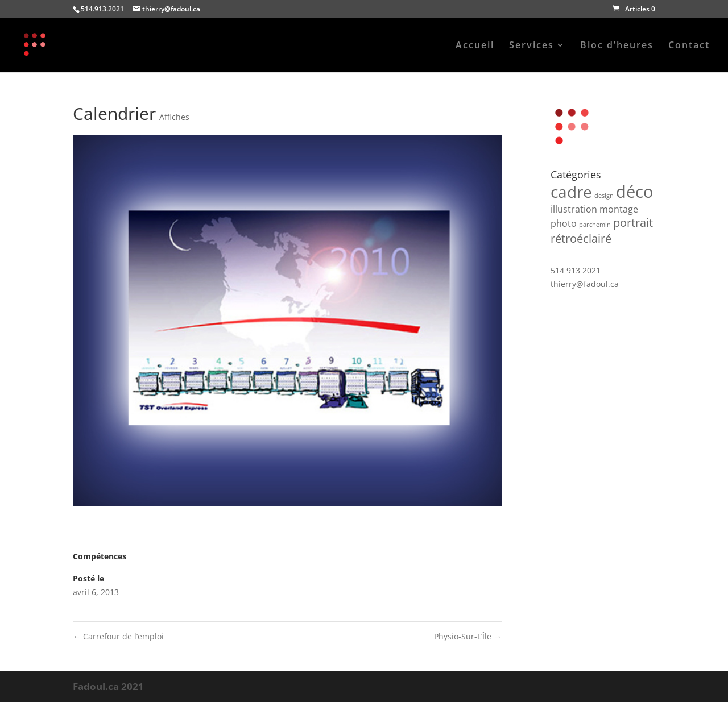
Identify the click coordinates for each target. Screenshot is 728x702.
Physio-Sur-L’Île (468, 636)
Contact (689, 46)
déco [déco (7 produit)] (634, 192)
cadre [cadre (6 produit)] (571, 192)
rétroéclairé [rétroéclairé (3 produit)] (581, 238)
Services (531, 46)
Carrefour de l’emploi (118, 636)
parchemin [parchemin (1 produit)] (595, 225)
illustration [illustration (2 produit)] (574, 209)
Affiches (174, 117)
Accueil (475, 46)
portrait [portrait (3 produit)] (633, 223)
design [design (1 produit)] (604, 196)
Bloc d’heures (617, 46)
